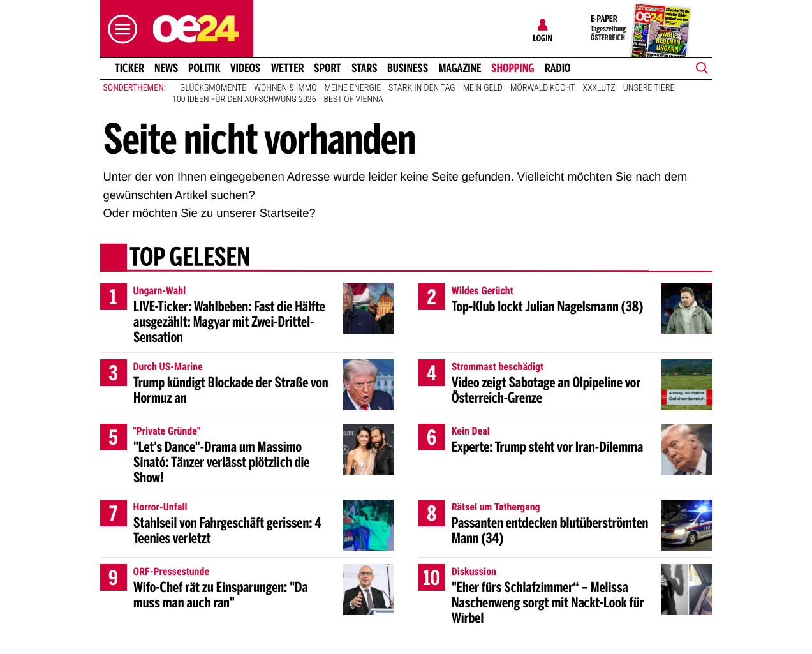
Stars (365, 68)
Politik (204, 68)
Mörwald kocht (543, 88)
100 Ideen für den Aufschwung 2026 (244, 100)
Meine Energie (353, 88)
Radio (558, 68)
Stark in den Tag (422, 88)
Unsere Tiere (649, 88)
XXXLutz (599, 88)
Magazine (460, 68)
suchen (229, 195)
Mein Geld (483, 88)
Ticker (129, 68)
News (166, 68)
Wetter (288, 68)
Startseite (284, 213)
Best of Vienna (353, 100)
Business (408, 68)
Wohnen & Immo (285, 88)
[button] (119, 29)
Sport (328, 68)
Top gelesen (189, 258)
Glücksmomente (213, 88)
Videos (245, 68)
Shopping (513, 68)
